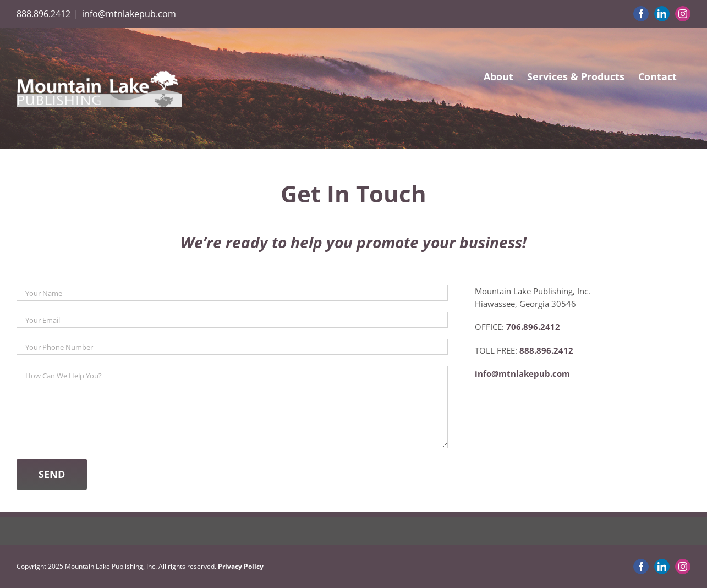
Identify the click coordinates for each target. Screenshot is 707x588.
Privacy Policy (241, 566)
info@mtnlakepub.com (129, 14)
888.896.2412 (43, 14)
